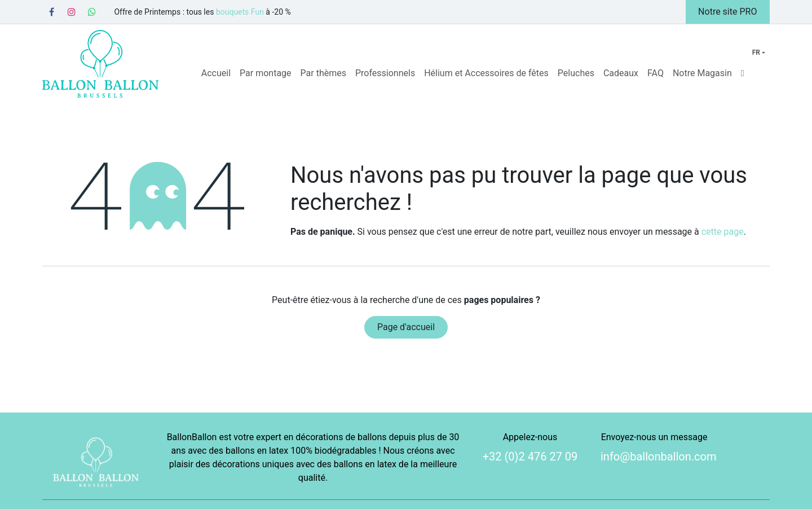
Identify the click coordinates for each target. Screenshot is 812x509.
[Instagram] (72, 12)
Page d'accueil (406, 327)
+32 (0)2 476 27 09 (530, 457)
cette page (723, 232)
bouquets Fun (240, 12)
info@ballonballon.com (659, 457)
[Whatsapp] (92, 12)
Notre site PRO (727, 12)
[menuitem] (216, 73)
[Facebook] (51, 12)
